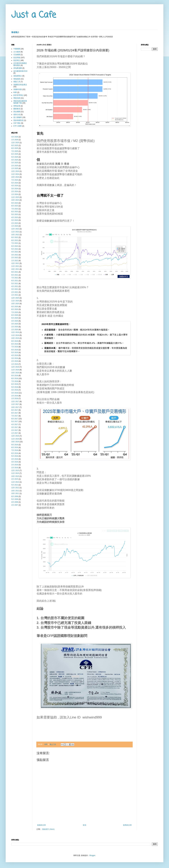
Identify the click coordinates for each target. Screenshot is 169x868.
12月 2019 (15, 332)
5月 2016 (15, 456)
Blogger (92, 855)
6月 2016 (15, 453)
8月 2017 (15, 413)
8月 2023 (15, 206)
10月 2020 (15, 304)
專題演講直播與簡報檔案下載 (20, 102)
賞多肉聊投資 (18, 120)
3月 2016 (15, 462)
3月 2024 (15, 189)
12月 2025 (15, 143)
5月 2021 (15, 284)
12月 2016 (15, 436)
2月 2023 (15, 223)
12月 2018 (15, 367)
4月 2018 (15, 390)
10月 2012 (15, 491)
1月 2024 (15, 194)
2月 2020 (15, 327)
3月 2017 (15, 427)
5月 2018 (15, 387)
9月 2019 (15, 341)
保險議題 (17, 79)
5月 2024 (15, 183)
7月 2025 (15, 151)
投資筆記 (17, 60)
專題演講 (17, 98)
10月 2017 (15, 407)
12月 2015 (15, 470)
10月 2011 (15, 493)
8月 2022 (15, 240)
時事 (15, 92)
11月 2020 (15, 301)
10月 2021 (15, 269)
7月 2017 (15, 416)
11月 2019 (15, 335)
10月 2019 (15, 338)
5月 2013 (15, 485)
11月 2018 (15, 370)
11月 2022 (15, 232)
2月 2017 (15, 430)
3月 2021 (15, 289)
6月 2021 (15, 281)
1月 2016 (15, 468)
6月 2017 (15, 419)
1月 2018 (15, 399)
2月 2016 (15, 465)
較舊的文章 (127, 825)
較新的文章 (42, 825)
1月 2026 (15, 140)
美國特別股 (18, 89)
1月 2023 (15, 226)
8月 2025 (15, 148)
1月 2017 (15, 433)
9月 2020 (15, 307)
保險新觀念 (18, 76)
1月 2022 (15, 261)
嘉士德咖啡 (18, 117)
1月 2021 (15, 295)
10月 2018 (15, 373)
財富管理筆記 (18, 95)
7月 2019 (15, 347)
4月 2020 (15, 321)
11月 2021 (15, 266)
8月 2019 (15, 344)
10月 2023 (15, 200)
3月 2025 (15, 163)
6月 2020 (15, 315)
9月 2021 (15, 272)
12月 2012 (15, 488)
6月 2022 (15, 246)
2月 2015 (15, 479)
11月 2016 (15, 439)
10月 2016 (15, 442)
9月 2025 (15, 145)
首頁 (84, 825)
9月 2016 (15, 445)
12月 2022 (15, 229)
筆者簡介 (15, 32)
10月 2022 (15, 235)
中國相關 (17, 49)
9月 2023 (15, 203)
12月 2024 (15, 171)
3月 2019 (15, 358)
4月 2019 (15, 355)
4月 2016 (15, 459)
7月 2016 (15, 450)
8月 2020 (15, 309)
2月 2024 (15, 191)
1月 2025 (15, 168)
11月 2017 (15, 404)
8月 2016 (15, 447)
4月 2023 (15, 217)
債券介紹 (17, 115)
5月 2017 (15, 422)
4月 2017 (15, 424)
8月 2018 (15, 378)
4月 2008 (15, 502)
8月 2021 (15, 275)
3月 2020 (15, 324)
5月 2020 (15, 318)
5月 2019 (15, 353)
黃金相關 (17, 112)
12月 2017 (15, 401)
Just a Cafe (34, 15)
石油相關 (17, 55)
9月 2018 (15, 376)
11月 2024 (15, 174)
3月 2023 (15, 220)
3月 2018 (15, 393)
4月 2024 (15, 186)
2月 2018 (15, 396)
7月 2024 (15, 180)
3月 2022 (15, 255)
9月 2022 (15, 237)
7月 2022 (15, 243)
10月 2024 (15, 177)
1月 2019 (15, 364)
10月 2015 (15, 476)
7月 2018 (15, 381)
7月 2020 (15, 312)
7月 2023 (15, 209)
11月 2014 (15, 482)
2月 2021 (15, 292)
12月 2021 (15, 263)
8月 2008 (15, 496)
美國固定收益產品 (20, 85)
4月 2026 (15, 137)
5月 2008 (15, 499)
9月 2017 (15, 410)
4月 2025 (15, 160)
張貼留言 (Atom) (48, 829)
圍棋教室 (17, 109)
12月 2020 (15, 298)
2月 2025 (15, 166)
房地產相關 (18, 68)
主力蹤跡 (17, 52)
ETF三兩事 (18, 126)
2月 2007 (15, 505)
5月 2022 (15, 249)
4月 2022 (15, 252)
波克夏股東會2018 (20, 71)
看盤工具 (17, 82)
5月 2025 (15, 157)
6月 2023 (15, 212)
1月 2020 (15, 330)
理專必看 (17, 106)
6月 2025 (15, 154)
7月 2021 (15, 278)
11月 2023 (15, 197)
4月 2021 (15, 286)
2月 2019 (15, 361)
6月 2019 (15, 350)
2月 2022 (15, 258)
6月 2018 (15, 384)
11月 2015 (15, 473)
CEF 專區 (17, 123)
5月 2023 (15, 214)
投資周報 (17, 58)
